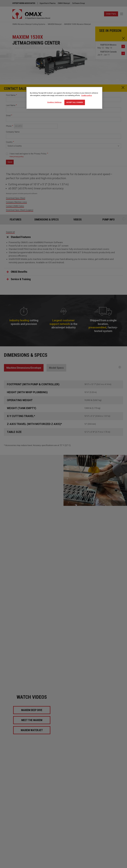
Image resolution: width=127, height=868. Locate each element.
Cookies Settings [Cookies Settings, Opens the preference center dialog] (54, 102)
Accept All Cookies (75, 102)
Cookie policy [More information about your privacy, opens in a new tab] (87, 95)
